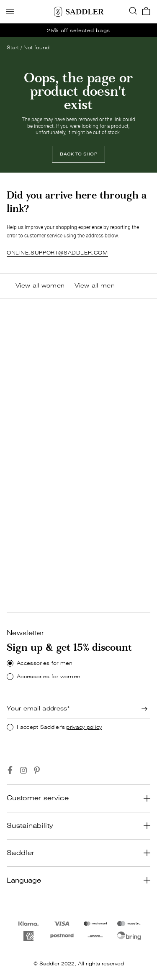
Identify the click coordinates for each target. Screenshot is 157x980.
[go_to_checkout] (146, 12)
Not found (36, 47)
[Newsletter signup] (144, 709)
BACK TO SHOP (78, 154)
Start (13, 47)
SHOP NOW (29, 437)
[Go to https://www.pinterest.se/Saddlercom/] (37, 770)
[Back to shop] (78, 154)
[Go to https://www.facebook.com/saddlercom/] (10, 770)
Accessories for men (45, 663)
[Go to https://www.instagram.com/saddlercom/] (23, 770)
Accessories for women (49, 677)
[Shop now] (29, 437)
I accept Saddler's (59, 727)
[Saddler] (79, 12)
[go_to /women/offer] (78, 30)
